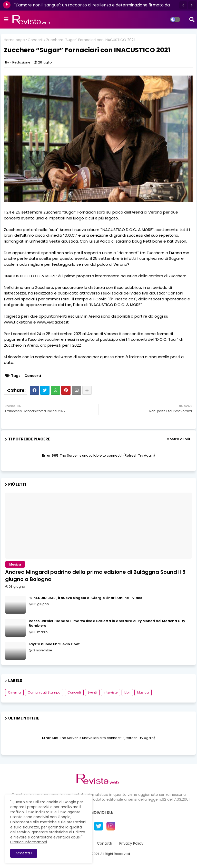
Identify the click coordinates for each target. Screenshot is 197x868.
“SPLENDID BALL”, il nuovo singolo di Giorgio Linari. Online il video (86, 598)
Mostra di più (178, 439)
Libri (127, 692)
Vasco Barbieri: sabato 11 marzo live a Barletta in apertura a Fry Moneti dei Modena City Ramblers (107, 623)
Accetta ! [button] (24, 853)
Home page (14, 40)
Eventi (92, 692)
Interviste (111, 692)
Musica (143, 692)
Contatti (105, 843)
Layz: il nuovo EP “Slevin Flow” (55, 644)
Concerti (36, 40)
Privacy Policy (131, 843)
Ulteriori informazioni (29, 842)
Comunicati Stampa (44, 692)
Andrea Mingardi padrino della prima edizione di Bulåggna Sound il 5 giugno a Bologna (95, 576)
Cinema (14, 692)
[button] (183, 5)
